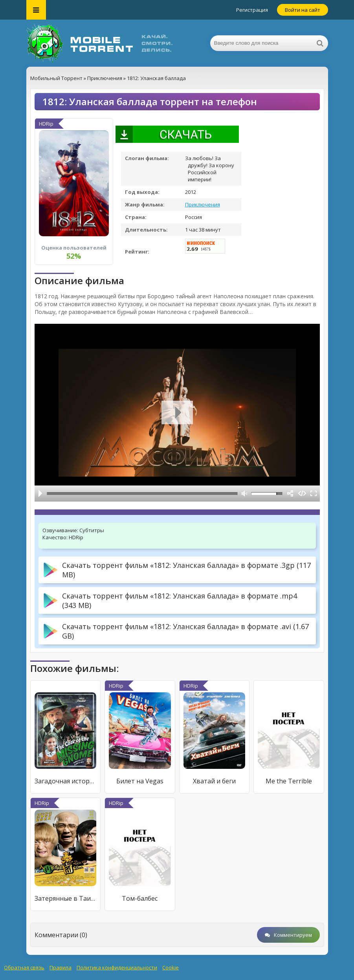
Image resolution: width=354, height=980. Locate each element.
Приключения (203, 204)
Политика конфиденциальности (117, 967)
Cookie (171, 967)
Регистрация (252, 10)
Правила (61, 967)
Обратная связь (24, 967)
